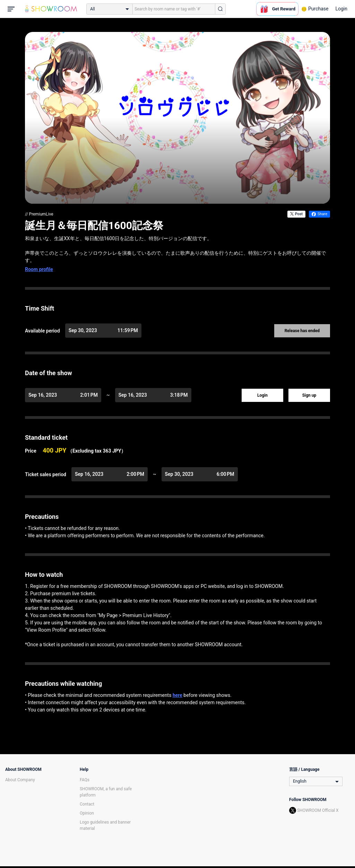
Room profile (39, 269)
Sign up (309, 395)
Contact (87, 804)
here (177, 695)
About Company (20, 780)
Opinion (87, 813)
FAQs (85, 780)
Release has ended (302, 331)
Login (341, 9)
